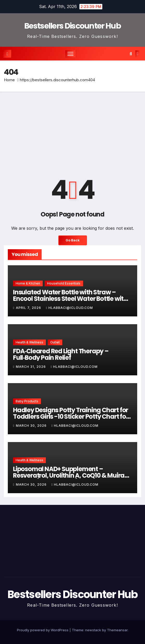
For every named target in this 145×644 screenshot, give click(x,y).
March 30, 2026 (32, 426)
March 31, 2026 (31, 367)
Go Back (73, 240)
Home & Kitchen (28, 283)
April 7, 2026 (29, 308)
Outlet (55, 342)
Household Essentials (64, 283)
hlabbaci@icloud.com (69, 308)
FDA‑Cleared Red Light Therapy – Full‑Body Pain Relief (61, 354)
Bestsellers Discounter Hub (72, 26)
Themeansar (117, 630)
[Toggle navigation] (71, 54)
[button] (131, 54)
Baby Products (27, 401)
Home (9, 80)
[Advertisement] (72, 131)
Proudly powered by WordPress (43, 630)
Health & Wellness (29, 342)
